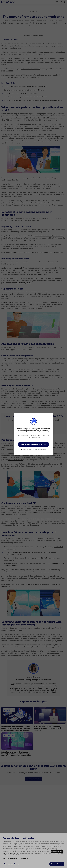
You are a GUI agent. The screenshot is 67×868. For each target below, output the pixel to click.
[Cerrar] (51, 415)
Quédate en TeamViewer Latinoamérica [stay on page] (33, 450)
